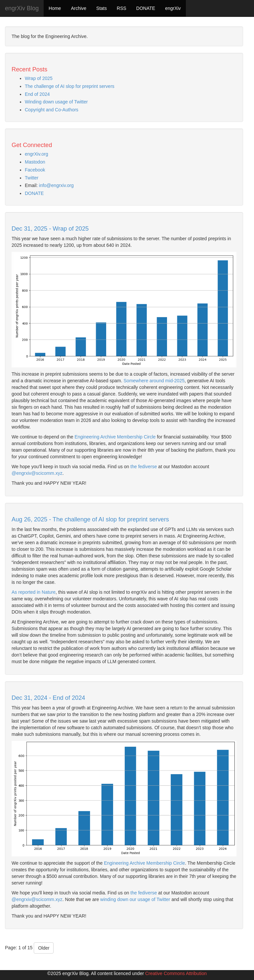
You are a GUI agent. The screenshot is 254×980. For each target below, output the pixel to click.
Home (55, 8)
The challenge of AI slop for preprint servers (70, 86)
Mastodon (35, 162)
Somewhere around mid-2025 (154, 381)
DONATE (146, 8)
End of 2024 (37, 94)
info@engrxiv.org (56, 185)
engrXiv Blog (22, 8)
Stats (102, 8)
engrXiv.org (37, 154)
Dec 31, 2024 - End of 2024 (48, 698)
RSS (122, 8)
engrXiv (173, 8)
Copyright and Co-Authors (52, 110)
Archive (79, 8)
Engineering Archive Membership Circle (115, 437)
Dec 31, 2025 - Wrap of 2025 (50, 229)
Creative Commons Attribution (176, 973)
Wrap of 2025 (39, 78)
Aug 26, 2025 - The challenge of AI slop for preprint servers (90, 519)
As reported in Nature (34, 592)
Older (44, 948)
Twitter (32, 178)
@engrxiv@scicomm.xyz (37, 473)
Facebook (35, 170)
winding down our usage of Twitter (135, 899)
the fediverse (144, 467)
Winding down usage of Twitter (56, 102)
